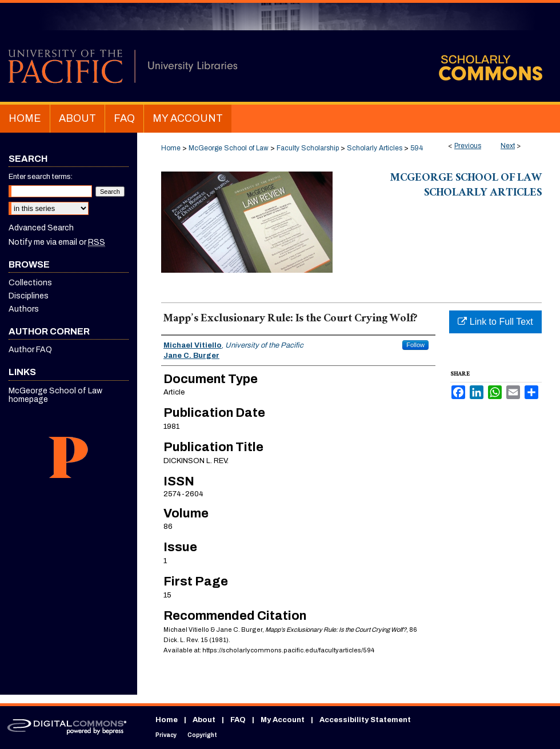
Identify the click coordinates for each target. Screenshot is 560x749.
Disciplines (29, 296)
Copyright (202, 735)
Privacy (166, 735)
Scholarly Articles (375, 148)
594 (417, 148)
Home (171, 148)
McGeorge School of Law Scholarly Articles (466, 186)
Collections (30, 283)
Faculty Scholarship (308, 148)
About (204, 720)
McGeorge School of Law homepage (55, 395)
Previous (468, 146)
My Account (283, 720)
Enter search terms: (41, 177)
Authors (24, 309)
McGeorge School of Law (229, 148)
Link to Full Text (495, 322)
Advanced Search (41, 228)
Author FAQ (30, 350)
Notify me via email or (57, 242)
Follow (415, 345)
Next (508, 146)
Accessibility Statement (365, 720)
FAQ (238, 720)
